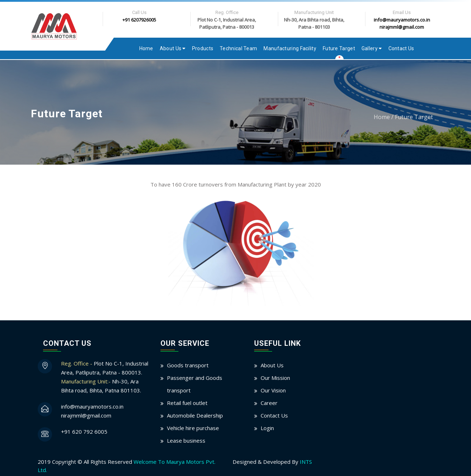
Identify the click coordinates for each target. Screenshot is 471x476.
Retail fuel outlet (187, 403)
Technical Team (238, 48)
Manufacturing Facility (290, 48)
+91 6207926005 (139, 20)
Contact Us (401, 48)
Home (146, 48)
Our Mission (275, 378)
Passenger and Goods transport (195, 384)
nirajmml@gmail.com (402, 27)
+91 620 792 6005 (84, 432)
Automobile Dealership (195, 415)
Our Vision (273, 390)
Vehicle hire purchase (193, 428)
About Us (173, 48)
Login (267, 428)
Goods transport (188, 365)
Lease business (186, 440)
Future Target (339, 48)
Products (203, 48)
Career (269, 403)
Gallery (372, 48)
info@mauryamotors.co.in (402, 20)
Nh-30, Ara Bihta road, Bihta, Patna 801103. (101, 386)
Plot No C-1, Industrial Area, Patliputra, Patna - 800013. (105, 368)
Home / (384, 117)
